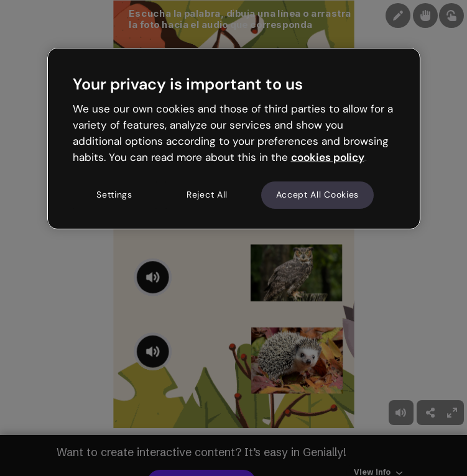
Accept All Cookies (318, 195)
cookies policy (328, 157)
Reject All (207, 195)
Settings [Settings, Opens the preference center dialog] (114, 195)
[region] (234, 139)
